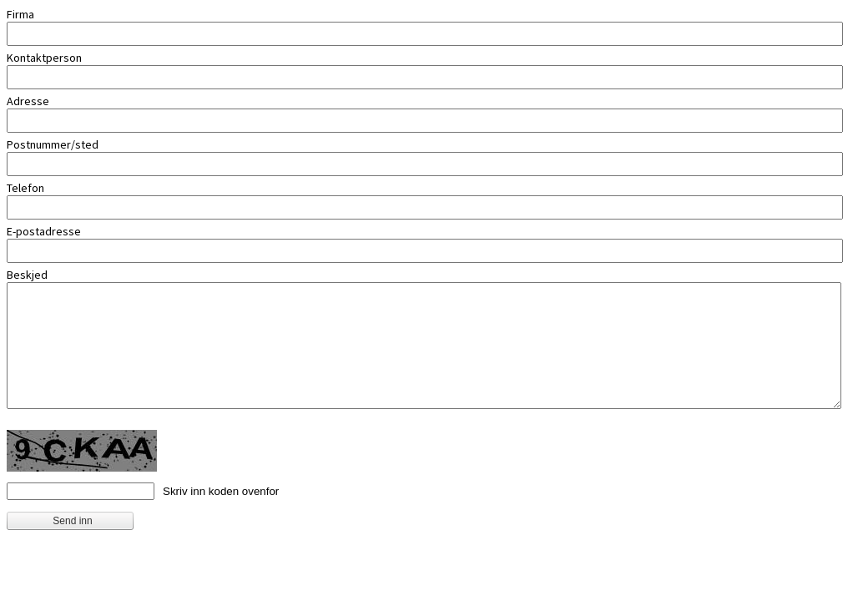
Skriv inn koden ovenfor (221, 491)
